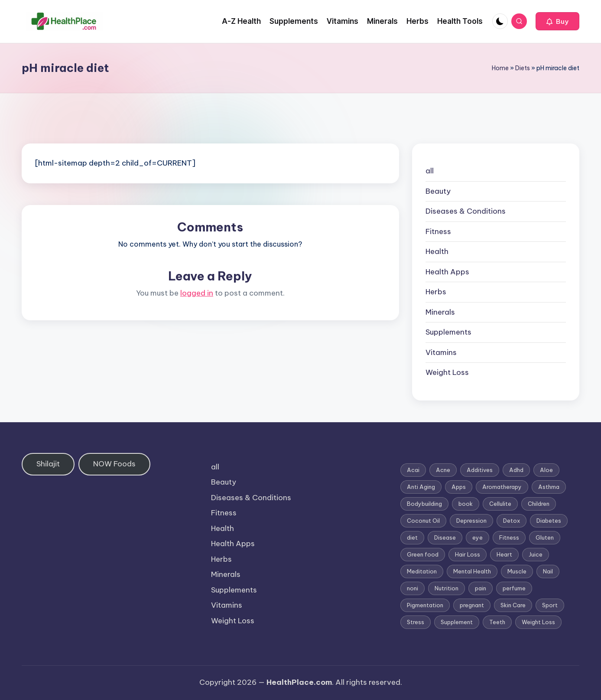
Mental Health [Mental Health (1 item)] (472, 571)
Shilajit (48, 464)
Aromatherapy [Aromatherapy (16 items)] (502, 487)
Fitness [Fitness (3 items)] (509, 537)
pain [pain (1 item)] (481, 588)
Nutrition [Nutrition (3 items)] (447, 588)
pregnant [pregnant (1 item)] (472, 605)
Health (437, 251)
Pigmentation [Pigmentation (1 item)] (425, 605)
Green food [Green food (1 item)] (423, 554)
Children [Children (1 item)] (539, 504)
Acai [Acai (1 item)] (413, 470)
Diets (523, 68)
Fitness (438, 231)
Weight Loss (447, 372)
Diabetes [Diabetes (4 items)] (549, 521)
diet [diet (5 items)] (412, 537)
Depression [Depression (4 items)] (471, 521)
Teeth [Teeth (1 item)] (497, 622)
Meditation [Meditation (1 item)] (422, 571)
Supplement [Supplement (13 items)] (457, 622)
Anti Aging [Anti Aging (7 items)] (421, 487)
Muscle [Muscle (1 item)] (517, 571)
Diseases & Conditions (466, 211)
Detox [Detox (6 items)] (512, 521)
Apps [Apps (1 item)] (459, 487)
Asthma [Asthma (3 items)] (549, 487)
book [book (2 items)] (466, 504)
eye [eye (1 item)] (478, 537)
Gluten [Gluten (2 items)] (545, 537)
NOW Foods (114, 464)
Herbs (436, 292)
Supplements (448, 332)
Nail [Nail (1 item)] (548, 571)
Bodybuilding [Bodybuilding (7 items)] (424, 504)
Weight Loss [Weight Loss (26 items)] (538, 622)
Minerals (440, 312)
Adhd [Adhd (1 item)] (516, 470)
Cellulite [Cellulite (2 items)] (500, 504)
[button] (557, 21)
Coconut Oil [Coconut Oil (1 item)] (423, 521)
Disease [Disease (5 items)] (445, 537)
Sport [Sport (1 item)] (550, 605)
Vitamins (441, 352)
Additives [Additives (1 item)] (480, 470)
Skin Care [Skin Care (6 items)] (513, 605)
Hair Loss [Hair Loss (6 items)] (468, 554)
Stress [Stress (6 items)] (416, 622)
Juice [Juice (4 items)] (536, 554)
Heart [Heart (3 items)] (504, 554)
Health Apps (447, 272)
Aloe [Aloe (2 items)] (546, 470)
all (430, 171)
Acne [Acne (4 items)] (443, 470)
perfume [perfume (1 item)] (514, 588)
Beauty (438, 191)
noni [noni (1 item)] (413, 588)
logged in (197, 293)
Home (500, 68)
